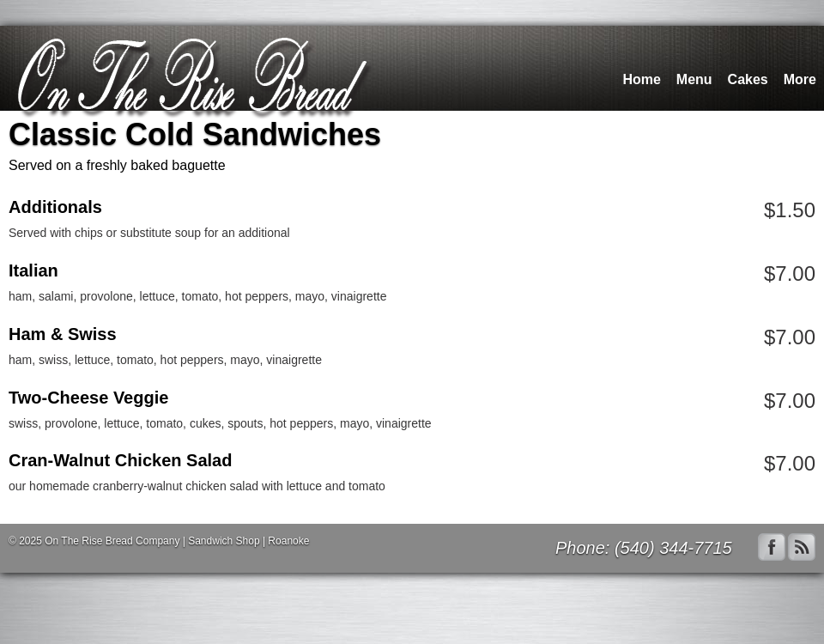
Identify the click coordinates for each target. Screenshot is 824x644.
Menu (694, 79)
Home (641, 79)
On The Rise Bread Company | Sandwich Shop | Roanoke (177, 541)
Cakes (748, 79)
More (800, 79)
